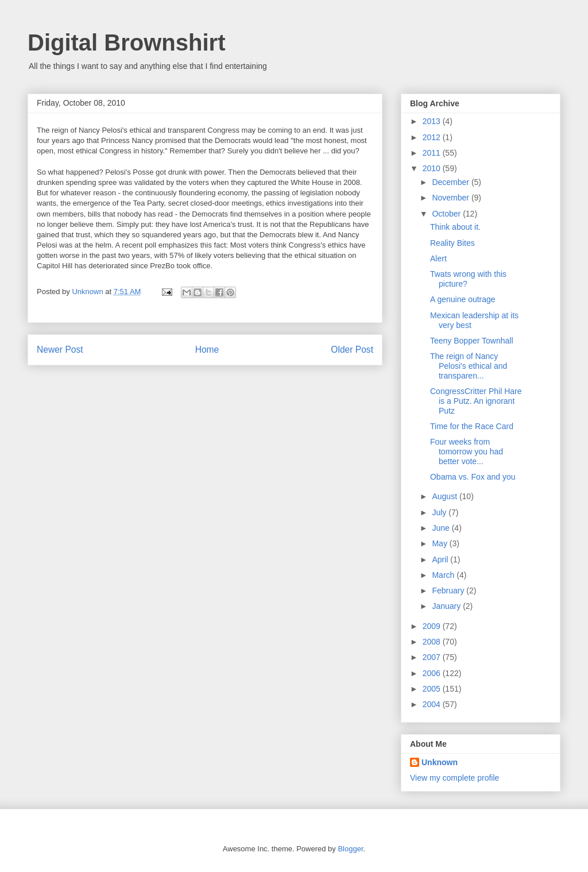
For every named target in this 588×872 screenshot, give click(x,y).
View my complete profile (454, 778)
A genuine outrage (463, 299)
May (440, 543)
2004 (433, 704)
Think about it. (455, 227)
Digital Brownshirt (126, 43)
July (440, 512)
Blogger (350, 849)
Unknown (440, 762)
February (449, 591)
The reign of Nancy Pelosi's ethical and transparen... (469, 366)
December (451, 182)
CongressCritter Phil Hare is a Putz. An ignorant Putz (476, 401)
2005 (433, 689)
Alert (438, 258)
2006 (433, 673)
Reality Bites (452, 243)
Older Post (352, 350)
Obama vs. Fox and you (473, 477)
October (447, 214)
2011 (433, 153)
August (445, 496)
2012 (433, 137)
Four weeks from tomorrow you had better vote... (467, 452)
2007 (433, 657)
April (441, 560)
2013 (433, 121)
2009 (433, 626)
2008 (433, 642)
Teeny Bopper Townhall (472, 341)
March (444, 575)
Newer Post (60, 350)
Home (207, 350)
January (447, 606)
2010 (433, 168)
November (451, 198)
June (442, 528)
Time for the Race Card (472, 426)
